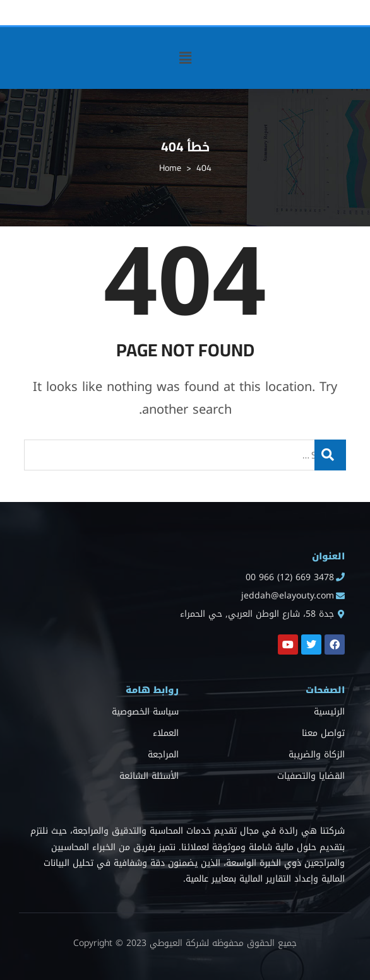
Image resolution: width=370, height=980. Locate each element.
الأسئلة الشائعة (149, 776)
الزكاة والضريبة (317, 755)
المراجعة (163, 755)
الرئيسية (329, 712)
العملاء (166, 733)
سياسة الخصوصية (145, 712)
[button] (185, 58)
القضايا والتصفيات (311, 776)
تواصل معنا (323, 733)
